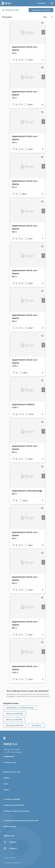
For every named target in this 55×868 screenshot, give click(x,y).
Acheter (6, 778)
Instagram (10, 848)
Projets (6, 790)
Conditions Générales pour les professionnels (21, 820)
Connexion (41, 3)
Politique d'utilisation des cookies (16, 811)
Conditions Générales (12, 799)
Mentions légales (10, 826)
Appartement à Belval (23, 404)
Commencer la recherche (41, 10)
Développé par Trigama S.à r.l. (13, 863)
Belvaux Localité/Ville (14, 719)
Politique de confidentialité (14, 805)
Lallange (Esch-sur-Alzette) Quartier (20, 707)
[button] (43, 32)
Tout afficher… (37, 725)
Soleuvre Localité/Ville (14, 713)
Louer (6, 784)
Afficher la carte (10, 10)
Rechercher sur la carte (12, 772)
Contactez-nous (10, 762)
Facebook (10, 842)
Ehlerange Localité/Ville (15, 725)
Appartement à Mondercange (27, 491)
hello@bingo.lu (9, 756)
